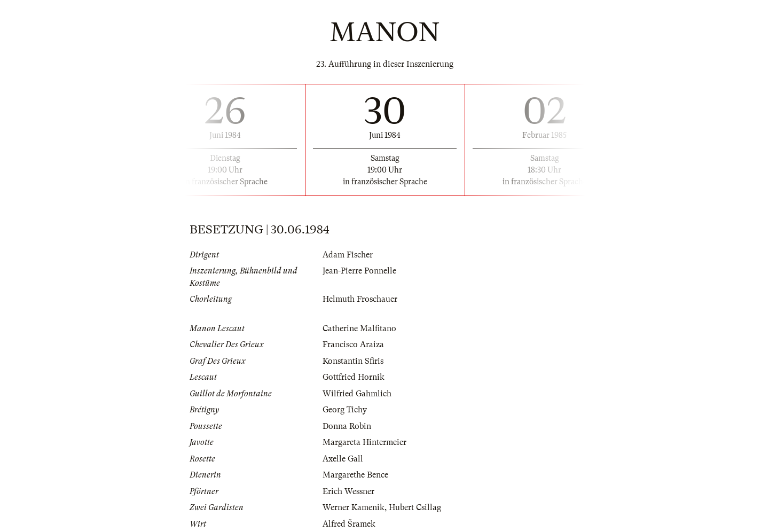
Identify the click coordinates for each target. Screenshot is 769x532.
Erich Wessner (348, 491)
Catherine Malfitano (359, 328)
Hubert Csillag (415, 507)
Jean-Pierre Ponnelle (359, 271)
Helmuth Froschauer (360, 299)
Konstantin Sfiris (353, 361)
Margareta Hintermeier (364, 442)
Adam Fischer (348, 255)
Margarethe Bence (355, 475)
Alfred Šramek (349, 524)
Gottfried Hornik (354, 377)
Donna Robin (347, 426)
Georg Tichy (345, 410)
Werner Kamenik (354, 507)
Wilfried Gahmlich (357, 394)
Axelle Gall (343, 459)
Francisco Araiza (353, 345)
